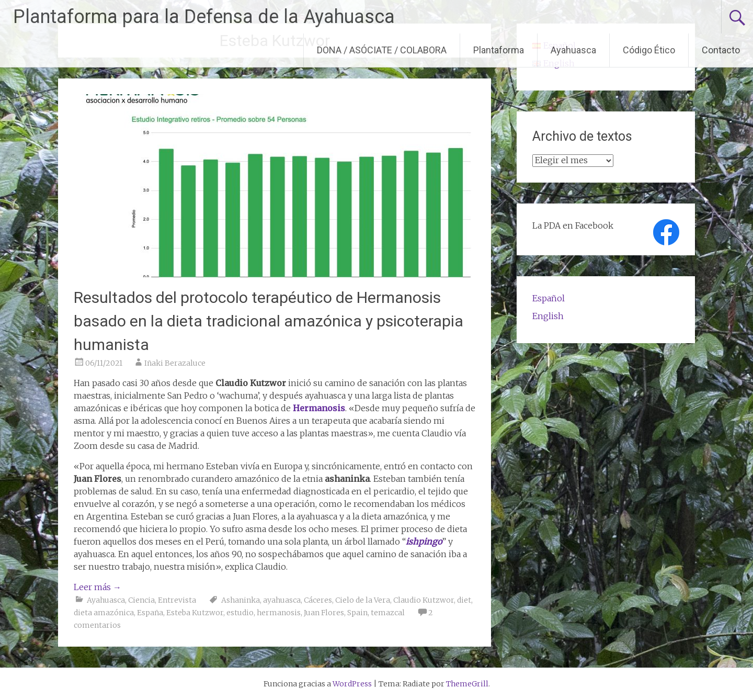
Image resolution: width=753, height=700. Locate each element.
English (548, 316)
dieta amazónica (104, 613)
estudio (240, 613)
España (150, 613)
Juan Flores (324, 613)
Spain (357, 613)
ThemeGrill (467, 684)
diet (464, 600)
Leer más (98, 587)
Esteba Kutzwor (195, 613)
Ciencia (141, 600)
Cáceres (318, 600)
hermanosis (279, 613)
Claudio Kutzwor (424, 600)
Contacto (721, 50)
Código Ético (649, 50)
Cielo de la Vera (363, 600)
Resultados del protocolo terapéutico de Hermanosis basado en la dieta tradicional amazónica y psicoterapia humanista (269, 321)
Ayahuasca (573, 50)
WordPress (352, 684)
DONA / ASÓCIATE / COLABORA (382, 50)
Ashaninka (241, 600)
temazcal (388, 613)
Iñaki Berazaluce (175, 363)
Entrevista (177, 600)
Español (549, 298)
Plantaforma (499, 50)
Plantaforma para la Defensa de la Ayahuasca (204, 17)
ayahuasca (282, 600)
